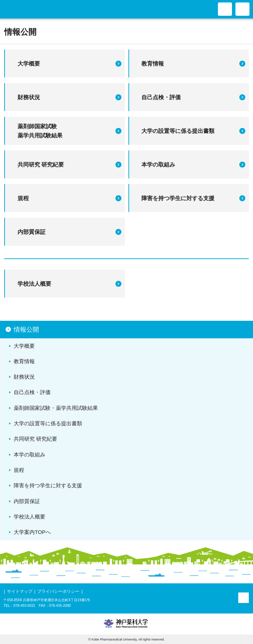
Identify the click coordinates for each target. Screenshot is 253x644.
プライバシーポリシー (58, 591)
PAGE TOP (244, 598)
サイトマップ (20, 591)
